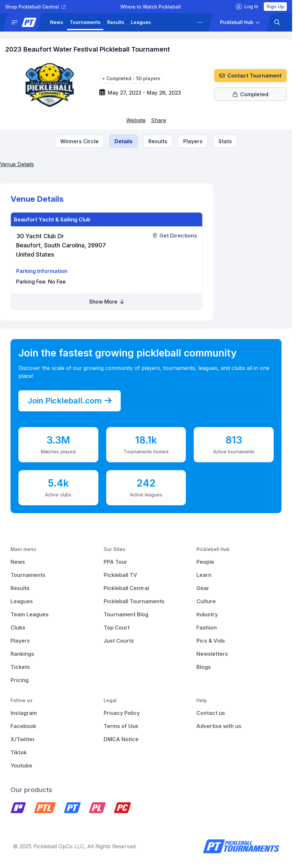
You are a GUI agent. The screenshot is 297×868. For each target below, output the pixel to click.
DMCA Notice (121, 739)
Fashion (207, 628)
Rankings (22, 654)
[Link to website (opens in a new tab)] (136, 120)
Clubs (18, 628)
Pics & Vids (211, 641)
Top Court (117, 628)
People (205, 562)
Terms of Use (121, 726)
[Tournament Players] (193, 141)
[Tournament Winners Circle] (79, 141)
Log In (247, 7)
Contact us (211, 713)
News (57, 22)
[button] (25, 22)
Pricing (20, 680)
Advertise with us (219, 726)
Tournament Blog (126, 614)
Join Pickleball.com (70, 401)
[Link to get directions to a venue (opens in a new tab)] (175, 236)
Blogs (204, 667)
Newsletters (212, 654)
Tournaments (85, 22)
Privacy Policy (122, 713)
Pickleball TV (120, 575)
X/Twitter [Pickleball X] (23, 739)
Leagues (141, 22)
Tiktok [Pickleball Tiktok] (19, 752)
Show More (107, 302)
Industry (207, 614)
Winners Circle (79, 141)
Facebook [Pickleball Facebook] (23, 726)
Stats (225, 141)
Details (124, 141)
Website (136, 120)
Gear (203, 588)
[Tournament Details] (124, 141)
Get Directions (175, 236)
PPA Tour (115, 562)
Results (116, 22)
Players (193, 141)
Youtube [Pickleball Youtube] (21, 765)
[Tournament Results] (158, 141)
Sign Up (275, 6)
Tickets (20, 667)
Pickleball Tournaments (134, 601)
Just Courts (119, 641)
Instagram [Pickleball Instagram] (24, 713)
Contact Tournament (250, 76)
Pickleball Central (126, 588)
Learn (204, 575)
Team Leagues (30, 614)
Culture (206, 601)
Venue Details (17, 164)
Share (159, 120)
